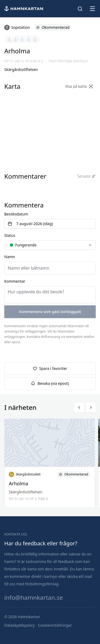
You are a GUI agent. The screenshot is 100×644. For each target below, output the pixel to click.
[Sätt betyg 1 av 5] (9, 39)
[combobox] (50, 245)
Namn (10, 257)
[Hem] (24, 9)
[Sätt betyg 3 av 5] (22, 39)
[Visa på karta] (79, 86)
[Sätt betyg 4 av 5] (29, 39)
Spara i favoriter (50, 368)
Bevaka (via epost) (50, 383)
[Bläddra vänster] (79, 407)
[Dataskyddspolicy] (19, 625)
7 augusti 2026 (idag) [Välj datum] (30, 224)
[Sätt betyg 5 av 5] (35, 39)
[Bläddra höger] (91, 407)
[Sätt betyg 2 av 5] (16, 39)
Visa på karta (79, 86)
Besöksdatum (16, 214)
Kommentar (15, 281)
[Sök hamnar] (80, 9)
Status (10, 235)
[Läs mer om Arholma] (50, 463)
